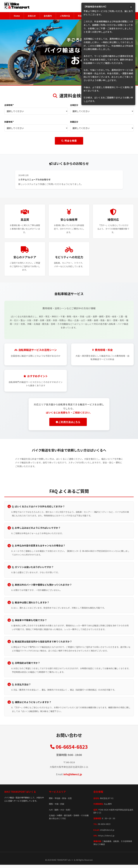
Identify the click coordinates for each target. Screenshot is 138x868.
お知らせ (30, 16)
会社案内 (47, 16)
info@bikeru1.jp (73, 778)
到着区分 (74, 122)
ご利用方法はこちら (68, 422)
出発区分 (74, 105)
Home (14, 16)
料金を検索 (69, 141)
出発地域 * (9, 105)
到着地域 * (9, 122)
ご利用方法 (65, 16)
